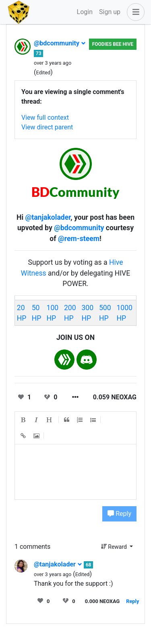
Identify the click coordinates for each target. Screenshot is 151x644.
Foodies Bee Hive (113, 44)
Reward (115, 547)
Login (85, 12)
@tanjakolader (48, 217)
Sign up (110, 12)
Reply (119, 514)
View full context (45, 118)
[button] (134, 12)
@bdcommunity (60, 43)
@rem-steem (79, 239)
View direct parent (47, 127)
